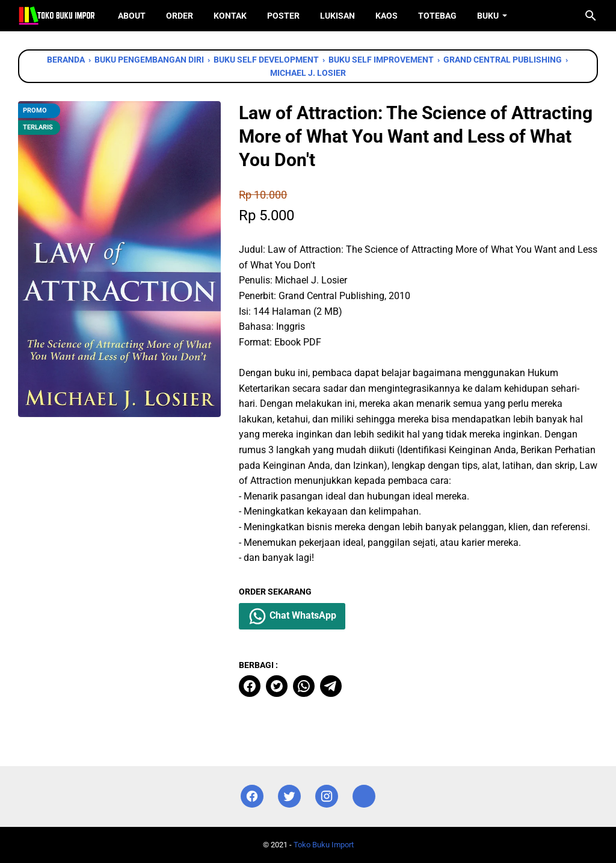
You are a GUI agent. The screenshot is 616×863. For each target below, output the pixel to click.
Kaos (387, 16)
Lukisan (337, 16)
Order (180, 16)
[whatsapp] (304, 686)
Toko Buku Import (324, 845)
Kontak (230, 16)
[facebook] (250, 686)
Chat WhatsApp (292, 616)
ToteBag (437, 16)
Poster (283, 16)
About (132, 16)
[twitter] (277, 686)
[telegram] (331, 686)
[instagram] (327, 796)
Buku (488, 16)
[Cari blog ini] (591, 16)
